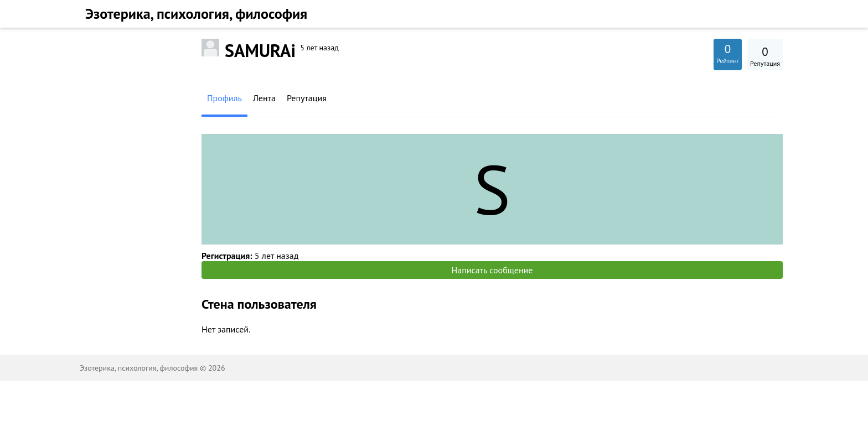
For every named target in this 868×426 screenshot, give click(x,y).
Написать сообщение (492, 270)
